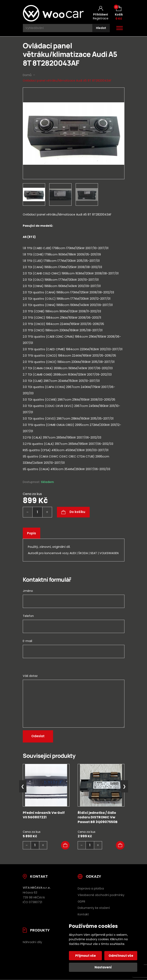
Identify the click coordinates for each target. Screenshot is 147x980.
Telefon (28, 616)
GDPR (81, 902)
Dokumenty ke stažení (94, 908)
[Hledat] (101, 28)
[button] (65, 845)
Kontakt (83, 914)
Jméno (28, 591)
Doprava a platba (91, 888)
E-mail (27, 641)
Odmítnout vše (121, 956)
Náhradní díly (32, 942)
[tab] (74, 353)
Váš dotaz (30, 676)
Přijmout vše (85, 956)
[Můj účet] (101, 13)
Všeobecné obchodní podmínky (101, 895)
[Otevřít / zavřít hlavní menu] (120, 28)
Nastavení (103, 967)
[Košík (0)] (119, 13)
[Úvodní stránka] (53, 13)
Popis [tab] (32, 533)
